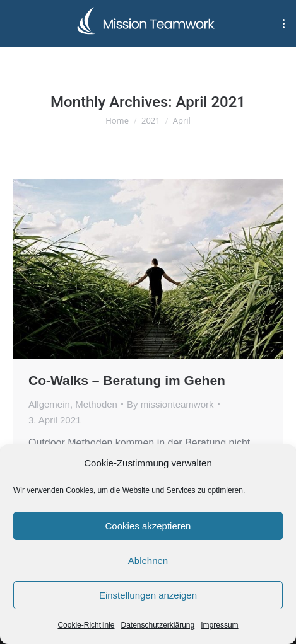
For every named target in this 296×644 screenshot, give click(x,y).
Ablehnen (148, 561)
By (170, 404)
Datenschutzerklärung (157, 625)
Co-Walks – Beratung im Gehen (127, 380)
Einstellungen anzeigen (148, 595)
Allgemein (49, 404)
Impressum (219, 625)
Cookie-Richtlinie (86, 625)
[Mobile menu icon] (284, 24)
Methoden (96, 404)
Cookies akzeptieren (148, 526)
